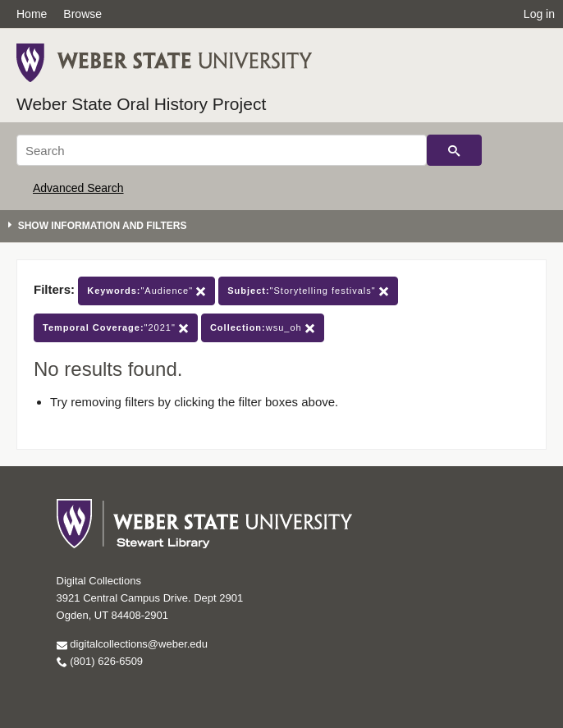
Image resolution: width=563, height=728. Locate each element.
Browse (82, 14)
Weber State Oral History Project (141, 104)
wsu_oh (263, 328)
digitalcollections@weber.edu (132, 644)
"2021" (116, 328)
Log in (539, 14)
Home (32, 14)
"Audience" (146, 291)
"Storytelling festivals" (308, 291)
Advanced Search (78, 188)
